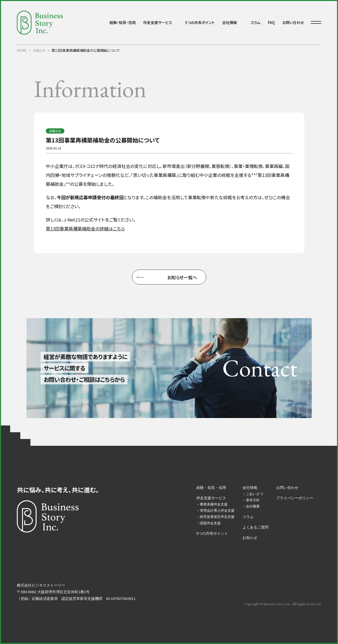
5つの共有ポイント (200, 22)
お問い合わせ (293, 22)
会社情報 (230, 22)
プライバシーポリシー (295, 498)
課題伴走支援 (210, 523)
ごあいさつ (255, 494)
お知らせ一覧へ (182, 277)
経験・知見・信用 (123, 22)
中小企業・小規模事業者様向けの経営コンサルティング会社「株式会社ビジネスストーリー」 (40, 23)
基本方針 (253, 500)
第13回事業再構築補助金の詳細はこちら (85, 228)
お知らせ (250, 538)
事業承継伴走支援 (214, 504)
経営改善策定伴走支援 (216, 517)
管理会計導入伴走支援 (216, 510)
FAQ (271, 22)
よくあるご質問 (255, 527)
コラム (255, 22)
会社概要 (253, 506)
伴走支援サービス (157, 22)
